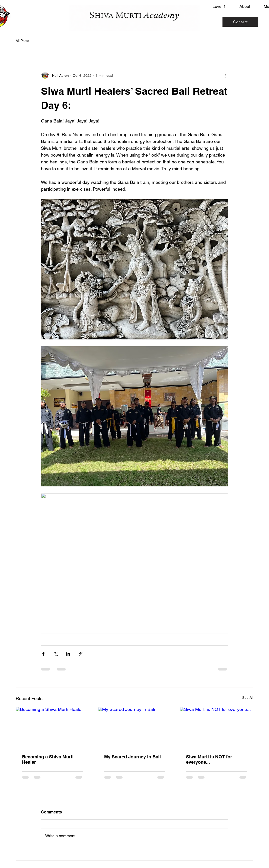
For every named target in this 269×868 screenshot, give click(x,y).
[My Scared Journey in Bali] (135, 728)
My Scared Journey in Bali (132, 757)
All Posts (22, 41)
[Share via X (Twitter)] (56, 654)
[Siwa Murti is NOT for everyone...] (217, 728)
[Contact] (240, 22)
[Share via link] (81, 654)
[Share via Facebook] (43, 654)
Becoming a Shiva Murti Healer (48, 759)
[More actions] (225, 76)
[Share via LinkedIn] (68, 654)
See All (248, 698)
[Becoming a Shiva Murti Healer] (52, 728)
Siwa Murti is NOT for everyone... (209, 759)
